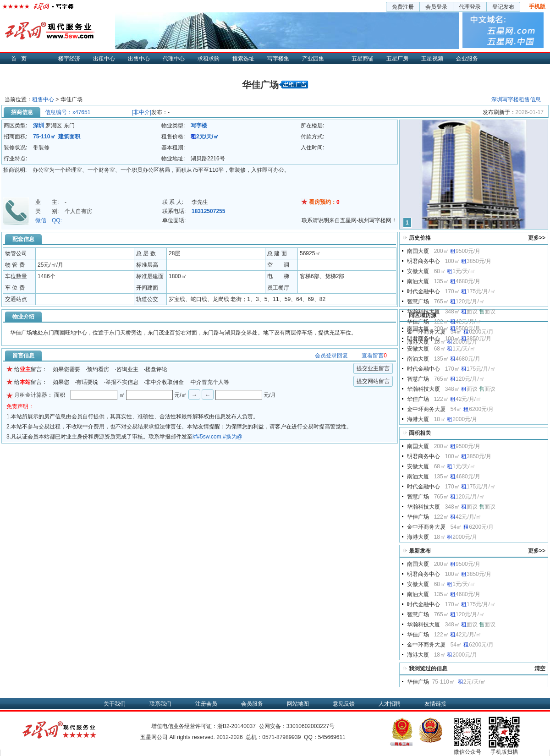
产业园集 (313, 59)
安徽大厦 (418, 271)
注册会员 (206, 704)
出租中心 (104, 59)
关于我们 (115, 704)
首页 (21, 59)
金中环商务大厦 (426, 409)
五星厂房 (397, 59)
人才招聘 (390, 704)
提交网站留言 (373, 381)
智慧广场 (418, 301)
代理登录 (470, 7)
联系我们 (160, 704)
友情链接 (435, 704)
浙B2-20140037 (236, 726)
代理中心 (174, 59)
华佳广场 (418, 322)
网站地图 (298, 704)
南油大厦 (418, 281)
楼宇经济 (69, 59)
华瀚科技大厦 (423, 312)
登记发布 (503, 7)
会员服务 (252, 704)
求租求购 (209, 59)
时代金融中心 (423, 291)
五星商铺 (363, 59)
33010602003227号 (311, 726)
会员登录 (436, 7)
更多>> (537, 238)
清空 (540, 668)
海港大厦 (418, 419)
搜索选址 (243, 59)
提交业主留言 (373, 368)
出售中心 (139, 59)
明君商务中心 (423, 261)
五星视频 (432, 59)
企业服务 (467, 59)
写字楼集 (278, 59)
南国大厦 (418, 251)
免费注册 (403, 7)
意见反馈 (344, 704)
